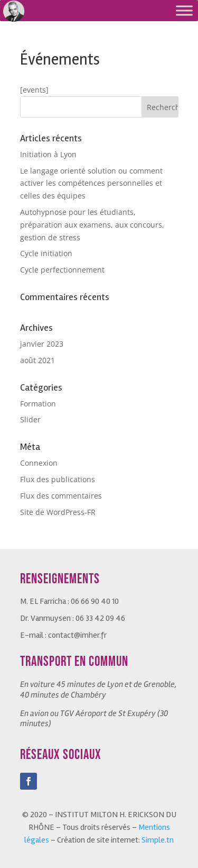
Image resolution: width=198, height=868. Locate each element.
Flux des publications (58, 479)
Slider (30, 419)
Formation (38, 404)
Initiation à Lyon (48, 154)
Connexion (39, 463)
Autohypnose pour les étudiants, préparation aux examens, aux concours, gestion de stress (92, 225)
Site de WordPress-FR (58, 512)
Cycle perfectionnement (62, 270)
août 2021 (37, 360)
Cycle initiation (46, 253)
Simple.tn (158, 840)
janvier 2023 (42, 344)
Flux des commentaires (61, 496)
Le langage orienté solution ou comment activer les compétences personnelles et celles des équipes (91, 183)
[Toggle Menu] (184, 10)
